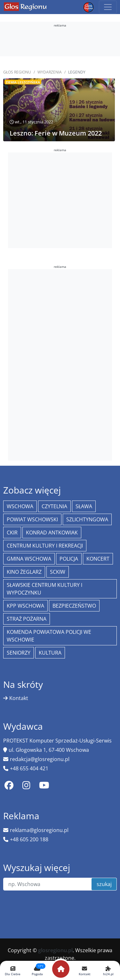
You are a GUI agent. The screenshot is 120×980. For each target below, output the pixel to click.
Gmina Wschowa (29, 559)
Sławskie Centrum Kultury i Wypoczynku (44, 589)
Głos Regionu (17, 72)
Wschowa (20, 506)
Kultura (50, 653)
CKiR (12, 533)
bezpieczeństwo (74, 606)
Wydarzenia (50, 72)
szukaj (104, 884)
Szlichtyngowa (87, 519)
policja (69, 559)
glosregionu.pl (55, 950)
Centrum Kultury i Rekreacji (45, 546)
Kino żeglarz (24, 572)
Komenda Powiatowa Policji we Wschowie (49, 636)
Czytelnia (54, 506)
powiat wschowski (32, 519)
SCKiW (58, 572)
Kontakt (19, 698)
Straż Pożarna (27, 619)
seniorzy (19, 653)
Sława (84, 506)
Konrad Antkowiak (52, 533)
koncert (98, 559)
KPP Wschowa (25, 606)
